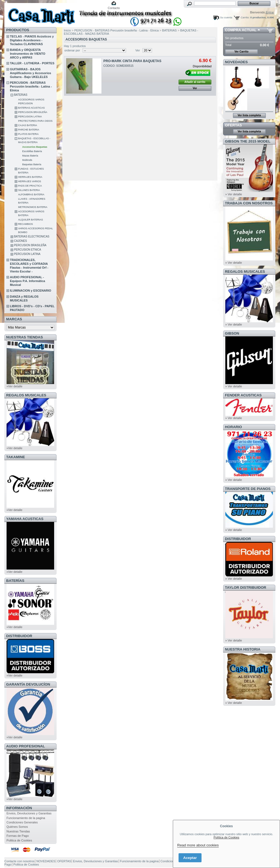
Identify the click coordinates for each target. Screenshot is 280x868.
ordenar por (72, 50)
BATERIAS (21, 95)
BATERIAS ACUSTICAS (31, 108)
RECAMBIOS (25, 224)
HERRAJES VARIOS (30, 181)
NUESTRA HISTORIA (243, 649)
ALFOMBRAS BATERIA (31, 194)
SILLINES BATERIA (29, 190)
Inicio (68, 30)
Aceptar (190, 858)
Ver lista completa (249, 115)
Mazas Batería (30, 156)
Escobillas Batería (32, 151)
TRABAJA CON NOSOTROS (249, 203)
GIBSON (232, 333)
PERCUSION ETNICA (27, 250)
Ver (138, 50)
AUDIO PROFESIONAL (26, 746)
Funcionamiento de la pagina (26, 818)
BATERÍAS (15, 581)
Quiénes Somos (17, 827)
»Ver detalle (14, 386)
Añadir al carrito (195, 82)
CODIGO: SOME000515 (118, 66)
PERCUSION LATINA (30, 117)
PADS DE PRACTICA (30, 186)
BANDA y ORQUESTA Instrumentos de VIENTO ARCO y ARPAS (27, 54)
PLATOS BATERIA (28, 134)
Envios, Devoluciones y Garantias (29, 813)
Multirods (27, 160)
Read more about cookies (198, 845)
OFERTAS (234, 125)
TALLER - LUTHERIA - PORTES (32, 63)
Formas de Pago (18, 836)
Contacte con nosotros (19, 861)
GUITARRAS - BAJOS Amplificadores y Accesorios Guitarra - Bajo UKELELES (30, 73)
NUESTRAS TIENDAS (25, 337)
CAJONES (20, 241)
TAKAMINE (16, 457)
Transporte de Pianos (248, 489)
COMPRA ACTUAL (241, 30)
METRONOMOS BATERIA (33, 207)
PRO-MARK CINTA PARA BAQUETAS (132, 61)
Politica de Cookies (19, 840)
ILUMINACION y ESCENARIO (30, 291)
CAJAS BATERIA (27, 125)
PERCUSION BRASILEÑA (33, 112)
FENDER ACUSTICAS (243, 395)
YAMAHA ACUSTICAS (25, 519)
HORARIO (234, 427)
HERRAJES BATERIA (30, 177)
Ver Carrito (241, 52)
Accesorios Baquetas (35, 147)
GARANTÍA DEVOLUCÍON (28, 684)
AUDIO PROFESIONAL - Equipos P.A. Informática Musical (27, 281)
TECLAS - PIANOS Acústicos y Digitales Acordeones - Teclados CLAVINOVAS (32, 40)
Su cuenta (226, 17)
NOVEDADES (237, 62)
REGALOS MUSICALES (26, 395)
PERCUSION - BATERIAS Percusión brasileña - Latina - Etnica (31, 86)
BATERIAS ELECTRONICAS (32, 236)
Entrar (270, 12)
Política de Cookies (226, 837)
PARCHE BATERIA (29, 130)
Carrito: (245, 17)
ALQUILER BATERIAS (30, 220)
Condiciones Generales (22, 822)
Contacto (114, 8)
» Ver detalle (234, 194)
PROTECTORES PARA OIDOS (35, 121)
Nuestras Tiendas (18, 831)
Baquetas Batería (32, 164)
